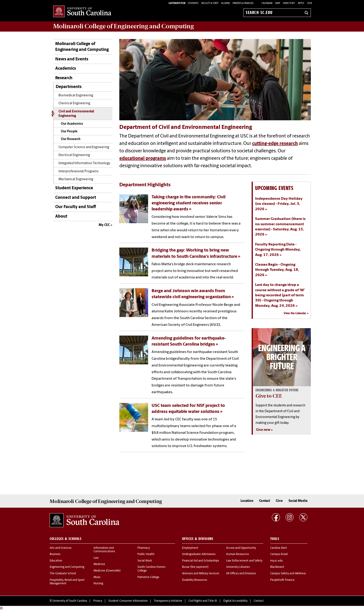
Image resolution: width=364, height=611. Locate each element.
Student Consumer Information (128, 601)
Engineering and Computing (67, 567)
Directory (289, 3)
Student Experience (74, 188)
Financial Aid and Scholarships (200, 561)
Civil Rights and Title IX (203, 601)
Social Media (298, 501)
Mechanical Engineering (76, 179)
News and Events (72, 59)
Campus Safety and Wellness (288, 574)
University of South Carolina (70, 601)
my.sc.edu (276, 561)
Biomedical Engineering (76, 96)
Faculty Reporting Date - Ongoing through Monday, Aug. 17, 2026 (278, 250)
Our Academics (72, 124)
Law (96, 558)
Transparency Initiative (168, 601)
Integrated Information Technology (84, 163)
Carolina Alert (279, 548)
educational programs (143, 159)
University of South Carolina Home (82, 12)
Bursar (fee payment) (195, 567)
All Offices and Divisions (241, 574)
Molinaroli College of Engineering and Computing (82, 47)
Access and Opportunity (241, 548)
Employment (190, 548)
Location (247, 501)
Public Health (146, 554)
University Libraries (238, 567)
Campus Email (279, 554)
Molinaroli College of (123, 26)
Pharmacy (144, 548)
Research (64, 78)
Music (97, 577)
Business (55, 554)
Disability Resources (195, 580)
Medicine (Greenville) (107, 571)
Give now (263, 430)
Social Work (145, 561)
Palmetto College (148, 577)
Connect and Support (76, 198)
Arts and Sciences (61, 548)
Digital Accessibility (235, 601)
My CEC (104, 225)
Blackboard (277, 567)
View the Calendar (295, 314)
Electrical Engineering (74, 155)
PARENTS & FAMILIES (243, 3)
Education (56, 561)
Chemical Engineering (74, 103)
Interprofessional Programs (78, 172)
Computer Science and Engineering (84, 147)
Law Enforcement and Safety (244, 561)
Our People (69, 132)
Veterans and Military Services (201, 574)
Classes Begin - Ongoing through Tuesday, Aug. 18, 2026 (277, 270)
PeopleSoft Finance (282, 580)
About (61, 217)
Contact (265, 501)
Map (278, 3)
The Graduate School (63, 574)
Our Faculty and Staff (76, 207)
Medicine (99, 564)
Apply (301, 3)
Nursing (98, 584)
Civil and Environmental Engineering (76, 114)
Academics (66, 69)
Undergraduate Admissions (199, 554)
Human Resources (237, 554)
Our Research (71, 139)
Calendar (267, 3)
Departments (69, 87)
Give (310, 3)
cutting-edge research (275, 144)
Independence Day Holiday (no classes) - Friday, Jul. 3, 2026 (279, 204)
